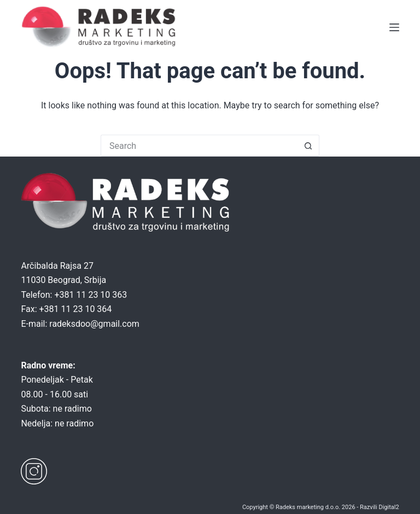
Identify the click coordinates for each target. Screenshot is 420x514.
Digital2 (389, 507)
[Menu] (394, 27)
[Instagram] (34, 471)
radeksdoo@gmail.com (94, 324)
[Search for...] (199, 146)
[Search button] (308, 146)
